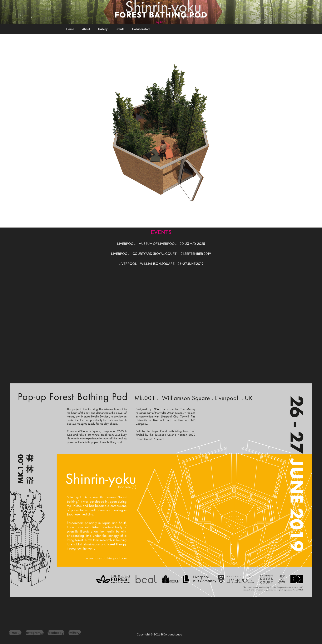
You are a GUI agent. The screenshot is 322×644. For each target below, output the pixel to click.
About (86, 29)
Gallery (103, 29)
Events (120, 29)
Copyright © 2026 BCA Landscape (159, 634)
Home (70, 29)
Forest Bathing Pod (161, 15)
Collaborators (141, 29)
